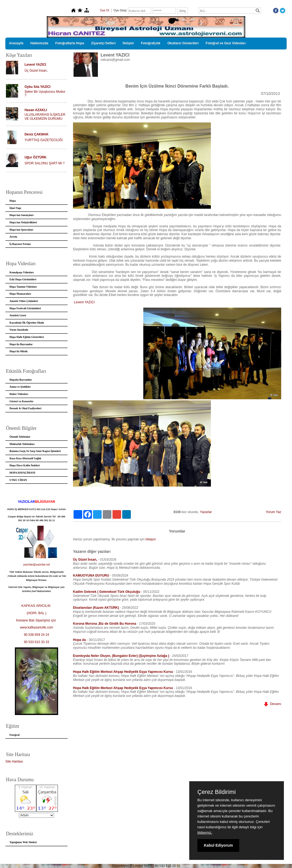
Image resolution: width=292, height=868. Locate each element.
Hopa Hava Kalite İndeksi (24, 465)
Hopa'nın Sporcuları (21, 230)
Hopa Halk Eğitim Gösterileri (27, 337)
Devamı (273, 704)
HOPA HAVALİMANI (22, 473)
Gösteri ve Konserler (21, 401)
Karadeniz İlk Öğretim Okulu (27, 323)
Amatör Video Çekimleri (24, 301)
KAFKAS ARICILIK (36, 606)
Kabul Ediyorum (218, 845)
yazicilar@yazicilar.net (37, 565)
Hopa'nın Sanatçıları (21, 215)
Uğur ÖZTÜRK (36, 157)
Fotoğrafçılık (151, 43)
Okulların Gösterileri (183, 43)
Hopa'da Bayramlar (21, 344)
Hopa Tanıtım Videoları (23, 287)
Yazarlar (206, 512)
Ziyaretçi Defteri (103, 43)
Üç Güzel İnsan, (36, 71)
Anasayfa (16, 43)
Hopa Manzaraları (20, 294)
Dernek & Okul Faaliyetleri (25, 408)
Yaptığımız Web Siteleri (23, 842)
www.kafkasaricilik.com (37, 627)
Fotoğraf (14, 735)
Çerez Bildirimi (217, 792)
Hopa (13, 201)
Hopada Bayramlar (21, 380)
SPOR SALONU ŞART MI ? (45, 163)
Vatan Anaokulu (19, 330)
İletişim (128, 43)
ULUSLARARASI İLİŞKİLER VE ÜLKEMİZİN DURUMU (45, 117)
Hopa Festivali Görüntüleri (25, 308)
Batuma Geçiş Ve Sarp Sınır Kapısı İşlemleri (35, 451)
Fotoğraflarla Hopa (70, 43)
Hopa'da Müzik (19, 351)
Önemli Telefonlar (20, 437)
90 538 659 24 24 (36, 635)
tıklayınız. (205, 832)
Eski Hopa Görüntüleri (23, 279)
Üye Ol (105, 10)
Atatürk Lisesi (18, 315)
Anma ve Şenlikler (20, 387)
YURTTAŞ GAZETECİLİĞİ (44, 140)
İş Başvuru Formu (20, 244)
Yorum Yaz (273, 512)
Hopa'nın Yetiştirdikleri (23, 222)
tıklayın (151, 539)
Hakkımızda (39, 43)
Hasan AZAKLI (36, 110)
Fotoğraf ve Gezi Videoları (226, 43)
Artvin (13, 237)
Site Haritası (14, 761)
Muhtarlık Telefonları (22, 444)
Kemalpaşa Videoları (22, 272)
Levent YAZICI (35, 65)
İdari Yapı (15, 208)
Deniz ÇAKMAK (37, 134)
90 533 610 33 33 (36, 642)
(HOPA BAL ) (37, 613)
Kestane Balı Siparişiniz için (37, 620)
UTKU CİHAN (18, 480)
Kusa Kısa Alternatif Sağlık (25, 458)
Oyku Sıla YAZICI (38, 87)
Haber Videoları (19, 394)
